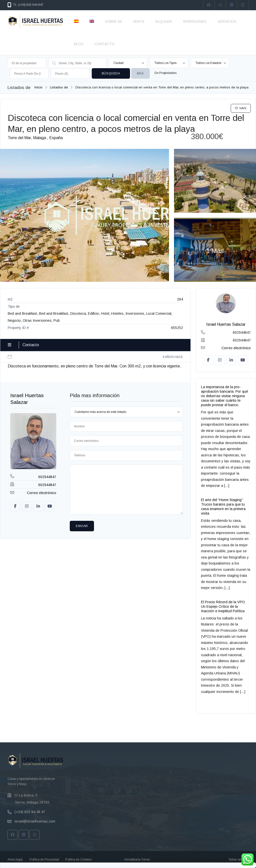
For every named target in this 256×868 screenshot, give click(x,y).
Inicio (38, 87)
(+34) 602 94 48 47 (30, 812)
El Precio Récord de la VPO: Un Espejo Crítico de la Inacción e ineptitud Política (223, 606)
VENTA (138, 21)
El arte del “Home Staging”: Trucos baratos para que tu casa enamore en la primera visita (223, 507)
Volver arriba (237, 860)
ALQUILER (164, 21)
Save (241, 108)
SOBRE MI (113, 21)
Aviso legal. (15, 860)
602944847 (47, 477)
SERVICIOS (227, 21)
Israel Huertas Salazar (226, 324)
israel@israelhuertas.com (35, 821)
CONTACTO (104, 44)
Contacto (31, 345)
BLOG (79, 44)
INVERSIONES (195, 21)
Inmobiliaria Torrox (137, 860)
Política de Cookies (78, 860)
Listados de (59, 87)
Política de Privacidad (44, 860)
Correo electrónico (42, 493)
